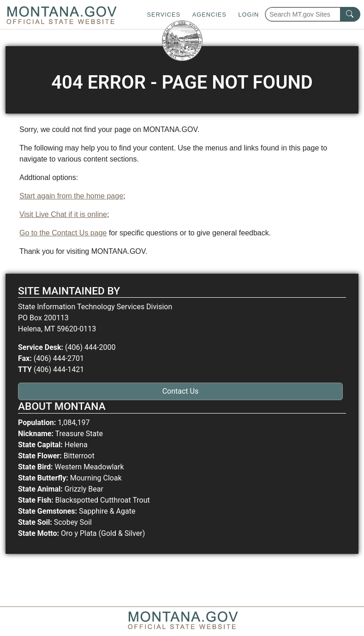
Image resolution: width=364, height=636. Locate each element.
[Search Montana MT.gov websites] (313, 14)
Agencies (209, 15)
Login (248, 15)
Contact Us (181, 391)
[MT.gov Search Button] (350, 14)
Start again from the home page (71, 196)
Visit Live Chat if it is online (63, 214)
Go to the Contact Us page (63, 233)
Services (164, 15)
